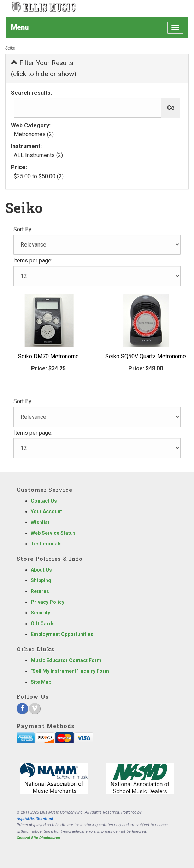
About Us (41, 570)
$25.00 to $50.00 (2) (39, 176)
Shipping (41, 580)
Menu (20, 27)
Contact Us (44, 501)
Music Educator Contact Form (66, 660)
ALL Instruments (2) (38, 155)
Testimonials (46, 544)
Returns (40, 591)
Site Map (41, 682)
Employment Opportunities (62, 634)
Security (40, 613)
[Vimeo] (35, 708)
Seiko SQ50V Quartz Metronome (146, 356)
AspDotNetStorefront (35, 819)
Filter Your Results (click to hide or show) (44, 68)
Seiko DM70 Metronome (48, 356)
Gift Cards (43, 624)
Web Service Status (53, 533)
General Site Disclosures (38, 838)
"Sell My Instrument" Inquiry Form (70, 671)
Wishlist (40, 522)
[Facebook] (22, 708)
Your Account (46, 511)
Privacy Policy (48, 602)
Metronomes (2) (34, 134)
